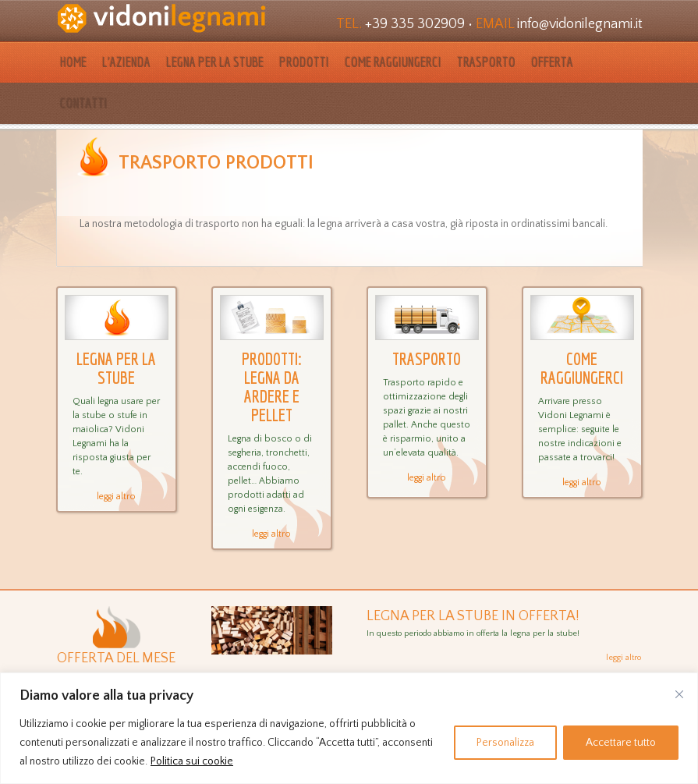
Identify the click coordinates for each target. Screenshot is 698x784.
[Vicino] (679, 694)
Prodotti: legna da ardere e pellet (272, 387)
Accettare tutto (621, 743)
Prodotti (304, 62)
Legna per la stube (215, 62)
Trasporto (486, 62)
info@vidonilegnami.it (580, 24)
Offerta (552, 62)
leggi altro (116, 497)
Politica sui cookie (192, 761)
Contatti (84, 103)
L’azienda (126, 62)
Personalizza (505, 743)
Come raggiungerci (393, 62)
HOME (73, 62)
